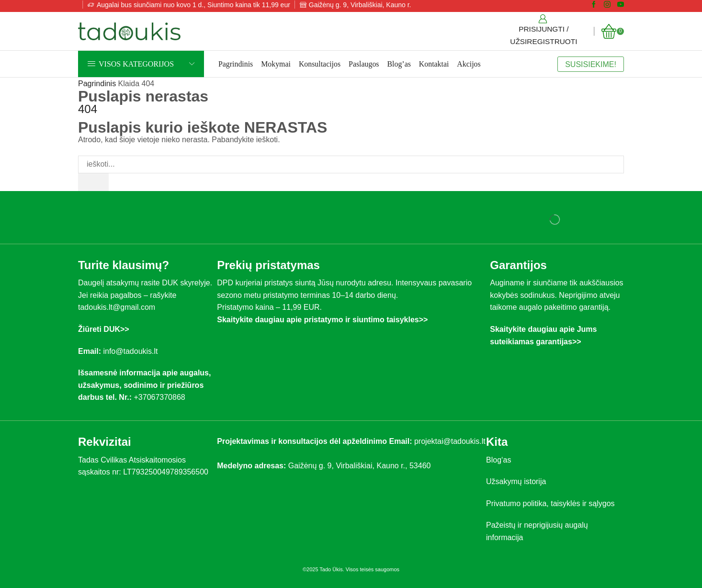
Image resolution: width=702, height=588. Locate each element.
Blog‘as (498, 460)
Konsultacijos (320, 64)
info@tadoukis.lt (130, 351)
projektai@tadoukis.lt (450, 441)
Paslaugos (364, 64)
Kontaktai (434, 64)
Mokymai (276, 64)
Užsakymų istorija (516, 481)
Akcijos (469, 64)
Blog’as (399, 64)
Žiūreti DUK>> (104, 329)
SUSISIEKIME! (591, 64)
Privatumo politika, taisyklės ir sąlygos (550, 503)
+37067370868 (161, 397)
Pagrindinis (236, 64)
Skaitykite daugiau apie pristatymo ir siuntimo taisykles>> (322, 320)
